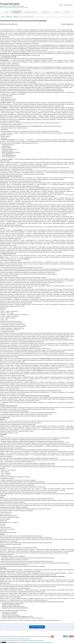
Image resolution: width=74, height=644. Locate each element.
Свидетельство (46, 12)
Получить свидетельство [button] (67, 24)
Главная (6, 12)
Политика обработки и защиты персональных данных (31, 640)
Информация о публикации (31, 12)
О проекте (2, 639)
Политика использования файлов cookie (9, 640)
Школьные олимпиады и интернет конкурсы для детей (18, 639)
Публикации (16, 12)
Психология (16, 17)
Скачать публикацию (37, 627)
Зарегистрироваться (68, 5)
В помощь (57, 12)
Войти (61, 5)
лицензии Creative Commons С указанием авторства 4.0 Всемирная (36, 642)
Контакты (67, 12)
